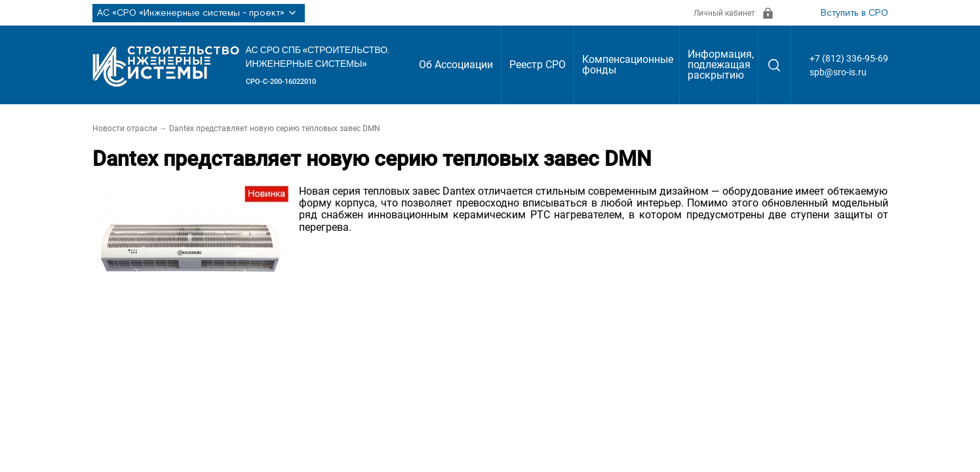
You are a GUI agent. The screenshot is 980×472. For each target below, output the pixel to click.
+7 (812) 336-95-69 (849, 58)
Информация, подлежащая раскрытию (721, 65)
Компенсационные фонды (628, 65)
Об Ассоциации (456, 65)
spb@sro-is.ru (838, 72)
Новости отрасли (125, 128)
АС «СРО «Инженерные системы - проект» (199, 13)
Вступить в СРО (854, 13)
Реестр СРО (538, 65)
